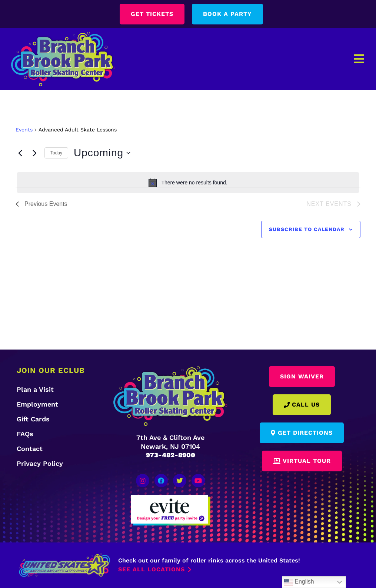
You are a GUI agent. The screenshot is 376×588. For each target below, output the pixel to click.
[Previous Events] (20, 153)
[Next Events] (34, 153)
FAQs (25, 434)
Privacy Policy (40, 463)
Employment (37, 404)
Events (24, 130)
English (299, 582)
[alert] (188, 183)
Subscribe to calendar (307, 229)
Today (56, 153)
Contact (30, 449)
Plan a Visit (35, 389)
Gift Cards (33, 419)
